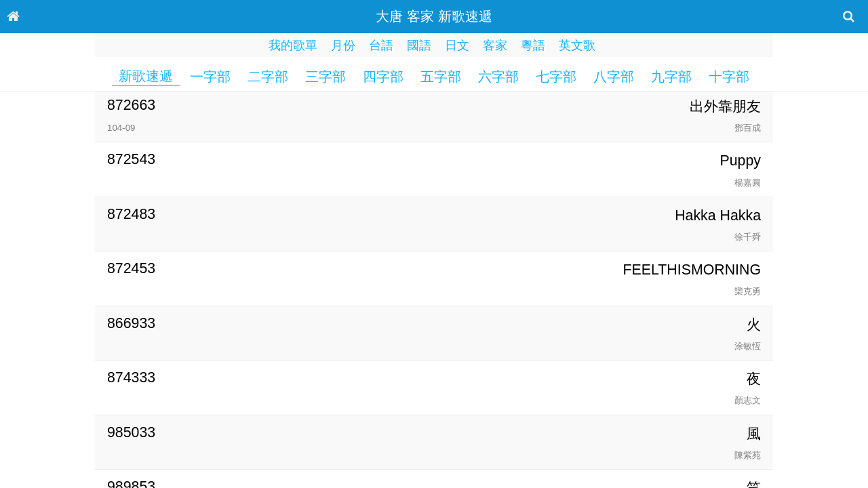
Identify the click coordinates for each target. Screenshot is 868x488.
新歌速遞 (146, 76)
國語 (419, 45)
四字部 (383, 77)
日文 (457, 45)
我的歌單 (293, 45)
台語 (381, 45)
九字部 (671, 77)
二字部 (268, 77)
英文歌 (577, 45)
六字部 (498, 77)
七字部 (556, 77)
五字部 (441, 77)
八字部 (614, 77)
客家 (495, 45)
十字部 (729, 77)
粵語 (533, 45)
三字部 (325, 77)
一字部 (210, 77)
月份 (343, 45)
